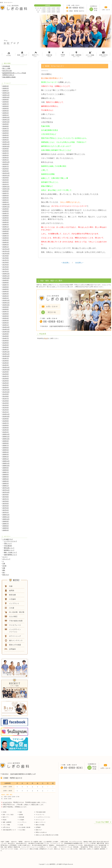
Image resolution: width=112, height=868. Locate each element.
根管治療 (22, 817)
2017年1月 (6, 271)
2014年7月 (6, 338)
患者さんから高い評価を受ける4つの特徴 (47, 835)
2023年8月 (6, 151)
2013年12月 (6, 352)
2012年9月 (6, 372)
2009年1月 (6, 459)
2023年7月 (6, 153)
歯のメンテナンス (41, 822)
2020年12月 (6, 187)
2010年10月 (6, 416)
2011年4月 (6, 405)
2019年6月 (6, 216)
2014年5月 (6, 343)
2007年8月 (6, 497)
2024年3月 (6, 137)
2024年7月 (6, 129)
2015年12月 (6, 300)
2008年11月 (6, 463)
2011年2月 (6, 410)
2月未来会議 (6, 66)
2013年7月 (6, 358)
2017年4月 (6, 265)
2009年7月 (6, 445)
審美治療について (9, 548)
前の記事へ (65, 263)
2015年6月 (6, 314)
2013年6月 (6, 361)
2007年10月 (6, 492)
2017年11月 (6, 251)
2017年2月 (6, 269)
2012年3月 (6, 385)
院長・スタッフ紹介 (8, 815)
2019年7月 (6, 213)
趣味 (4, 570)
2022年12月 (6, 162)
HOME (5, 812)
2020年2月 (6, 200)
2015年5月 (6, 316)
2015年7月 (6, 312)
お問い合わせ (6, 827)
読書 (4, 568)
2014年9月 (6, 334)
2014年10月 (6, 332)
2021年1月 (6, 184)
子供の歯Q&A (8, 546)
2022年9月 (6, 164)
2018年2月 (6, 245)
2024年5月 (6, 133)
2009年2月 (6, 457)
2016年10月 (6, 278)
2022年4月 (6, 171)
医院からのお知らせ (41, 832)
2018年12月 (6, 229)
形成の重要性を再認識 (9, 77)
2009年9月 (6, 441)
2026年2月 (6, 88)
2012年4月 (6, 383)
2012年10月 (6, 370)
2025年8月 (6, 102)
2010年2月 (6, 432)
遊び (4, 572)
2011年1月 (6, 412)
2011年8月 (6, 396)
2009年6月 (6, 448)
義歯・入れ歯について (10, 552)
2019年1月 (6, 227)
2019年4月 (6, 220)
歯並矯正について (9, 550)
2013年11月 (6, 354)
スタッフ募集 (6, 825)
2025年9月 (6, 100)
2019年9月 (6, 209)
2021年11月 (6, 175)
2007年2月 (6, 510)
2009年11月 (6, 437)
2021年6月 (6, 178)
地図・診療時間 (7, 822)
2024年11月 (6, 120)
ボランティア (6, 559)
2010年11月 (6, 414)
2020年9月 (6, 191)
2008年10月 (6, 466)
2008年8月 (6, 470)
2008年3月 (6, 481)
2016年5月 (6, 289)
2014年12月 (6, 327)
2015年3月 (6, 320)
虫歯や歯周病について (10, 555)
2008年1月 (6, 486)
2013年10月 (6, 356)
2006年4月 (6, 530)
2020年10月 (6, 189)
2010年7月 (6, 423)
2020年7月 (6, 193)
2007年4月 (6, 506)
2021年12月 (6, 173)
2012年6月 (6, 378)
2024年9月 (6, 124)
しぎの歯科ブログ (8, 539)
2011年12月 (6, 390)
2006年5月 (6, 528)
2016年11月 (6, 276)
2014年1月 (6, 349)
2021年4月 (6, 180)
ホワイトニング (40, 820)
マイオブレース (40, 815)
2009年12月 (6, 434)
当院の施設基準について (9, 830)
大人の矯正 (22, 830)
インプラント (23, 822)
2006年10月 (6, 519)
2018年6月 (6, 238)
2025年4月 (6, 111)
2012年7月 (6, 376)
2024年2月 (6, 140)
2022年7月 (6, 166)
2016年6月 (6, 287)
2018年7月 (6, 236)
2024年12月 (6, 117)
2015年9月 (6, 307)
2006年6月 (6, 526)
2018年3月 (6, 242)
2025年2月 (6, 113)
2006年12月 (6, 515)
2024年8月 (6, 126)
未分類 (4, 566)
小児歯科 (22, 820)
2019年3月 (6, 222)
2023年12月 (6, 142)
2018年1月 (6, 247)
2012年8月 (6, 374)
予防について (8, 543)
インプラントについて (10, 541)
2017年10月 (6, 253)
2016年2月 (6, 296)
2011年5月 (6, 403)
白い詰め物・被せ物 (25, 827)
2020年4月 (6, 195)
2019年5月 (6, 218)
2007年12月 (6, 488)
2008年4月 (6, 479)
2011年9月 (6, 394)
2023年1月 (6, 160)
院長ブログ (6, 575)
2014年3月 (6, 347)
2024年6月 (6, 131)
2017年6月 (6, 262)
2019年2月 (6, 224)
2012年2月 (6, 387)
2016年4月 (6, 291)
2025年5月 (6, 108)
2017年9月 (6, 256)
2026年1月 (6, 91)
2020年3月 (6, 198)
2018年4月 (6, 240)
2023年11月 (6, 144)
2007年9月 (6, 495)
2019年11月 (6, 207)
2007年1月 (6, 512)
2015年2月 (6, 323)
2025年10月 (6, 97)
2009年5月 (6, 450)
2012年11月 (6, 367)
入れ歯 (21, 825)
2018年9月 (6, 231)
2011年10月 (6, 392)
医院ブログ (39, 830)
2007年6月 (6, 501)
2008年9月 (6, 468)
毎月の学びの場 (7, 71)
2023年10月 (6, 146)
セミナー (5, 557)
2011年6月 (6, 401)
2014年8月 (6, 336)
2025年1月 (6, 115)
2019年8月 (6, 211)
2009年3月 (6, 454)
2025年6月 (6, 106)
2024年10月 (6, 122)
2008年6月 (6, 474)
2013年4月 (6, 363)
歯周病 (21, 815)
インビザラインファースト (43, 817)
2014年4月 (6, 345)
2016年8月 (6, 283)
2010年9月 (6, 419)
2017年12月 (6, 249)
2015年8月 (6, 309)
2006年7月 (6, 524)
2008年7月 (6, 472)
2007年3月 (6, 508)
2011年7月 (6, 399)
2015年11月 (6, 303)
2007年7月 (6, 499)
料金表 (46, 338)
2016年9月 (6, 280)
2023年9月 (6, 149)
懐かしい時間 (6, 68)
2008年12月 (6, 461)
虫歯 (20, 812)
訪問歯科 (38, 827)
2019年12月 (6, 204)
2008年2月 (6, 483)
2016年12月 (6, 274)
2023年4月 (6, 155)
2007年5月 (6, 503)
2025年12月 (6, 93)
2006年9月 (6, 521)
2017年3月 (6, 267)
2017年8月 (6, 258)
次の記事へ (79, 263)
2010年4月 (6, 428)
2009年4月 (6, 452)
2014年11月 (6, 329)
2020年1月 (6, 202)
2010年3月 (6, 430)
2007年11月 (6, 490)
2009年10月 (6, 439)
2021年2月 (6, 182)
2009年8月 (6, 443)
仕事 (4, 564)
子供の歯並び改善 (41, 812)
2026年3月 (6, 86)
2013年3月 (6, 365)
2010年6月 (6, 425)
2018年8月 (6, 233)
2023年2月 (6, 158)
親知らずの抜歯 (40, 825)
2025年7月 (6, 104)
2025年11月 (6, 95)
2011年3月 (6, 407)
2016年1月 (6, 298)
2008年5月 (6, 477)
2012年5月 (6, 381)
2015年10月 (6, 305)
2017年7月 (6, 260)
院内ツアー (6, 817)
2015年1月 (6, 325)
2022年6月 (6, 169)
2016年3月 (6, 294)
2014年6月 (6, 341)
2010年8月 (6, 421)
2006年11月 (6, 517)
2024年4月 (6, 135)
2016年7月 (6, 285)
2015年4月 (6, 318)
